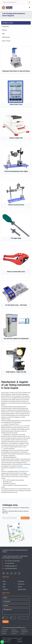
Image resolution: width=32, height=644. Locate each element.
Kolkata (4, 634)
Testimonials (21, 581)
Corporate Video (22, 589)
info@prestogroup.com (10, 566)
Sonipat (4, 632)
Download (25, 518)
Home (4, 581)
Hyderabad (25, 632)
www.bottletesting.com (10, 568)
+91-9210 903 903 (8, 563)
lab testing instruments (18, 426)
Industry (20, 587)
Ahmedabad (15, 632)
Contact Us (6, 589)
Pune (23, 634)
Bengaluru (25, 630)
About (4, 584)
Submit (5, 622)
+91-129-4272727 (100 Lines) (11, 561)
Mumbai (14, 630)
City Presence (21, 584)
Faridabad (5, 630)
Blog (4, 587)
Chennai (14, 634)
